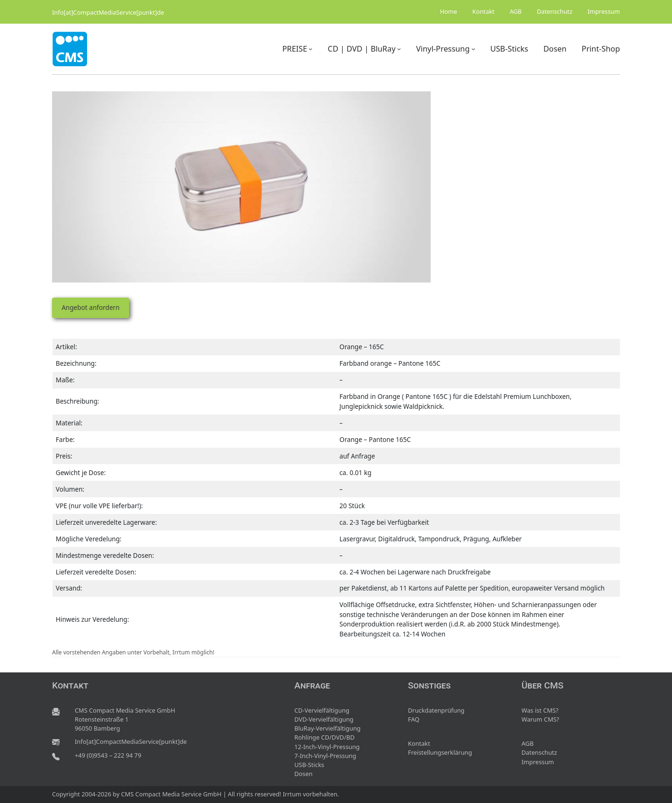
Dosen (303, 774)
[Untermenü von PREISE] (310, 49)
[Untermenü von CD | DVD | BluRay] (399, 49)
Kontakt (419, 743)
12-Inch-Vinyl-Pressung (327, 747)
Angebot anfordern (90, 307)
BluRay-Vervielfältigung (327, 728)
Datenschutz (539, 752)
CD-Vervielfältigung (322, 710)
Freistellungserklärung (440, 752)
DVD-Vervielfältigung (324, 719)
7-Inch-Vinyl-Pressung (325, 756)
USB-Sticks (309, 765)
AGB (528, 743)
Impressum (538, 762)
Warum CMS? (540, 719)
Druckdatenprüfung (436, 710)
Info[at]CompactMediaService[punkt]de (108, 12)
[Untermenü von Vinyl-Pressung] (473, 49)
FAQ (414, 719)
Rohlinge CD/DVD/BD (324, 737)
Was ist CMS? (540, 710)
